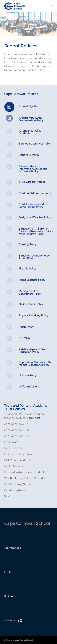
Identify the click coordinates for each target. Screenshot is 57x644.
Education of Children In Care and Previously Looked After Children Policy (36, 231)
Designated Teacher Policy (35, 217)
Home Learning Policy (32, 280)
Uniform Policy (28, 375)
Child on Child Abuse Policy (35, 193)
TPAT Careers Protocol (33, 182)
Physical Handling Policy (33, 315)
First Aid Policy (27, 269)
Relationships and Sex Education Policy (32, 351)
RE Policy (24, 338)
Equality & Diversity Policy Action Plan (34, 257)
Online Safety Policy (31, 304)
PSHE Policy (26, 327)
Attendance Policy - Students (31, 132)
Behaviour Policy (29, 155)
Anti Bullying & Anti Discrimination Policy (31, 119)
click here (34, 418)
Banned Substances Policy (35, 144)
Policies (9, 596)
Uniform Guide (28, 387)
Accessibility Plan (29, 107)
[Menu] (51, 6)
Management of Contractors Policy (30, 293)
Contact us (11, 572)
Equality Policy (28, 244)
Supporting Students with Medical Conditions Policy (35, 364)
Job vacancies (12, 548)
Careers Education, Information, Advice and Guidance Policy (33, 169)
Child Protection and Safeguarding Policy (31, 206)
